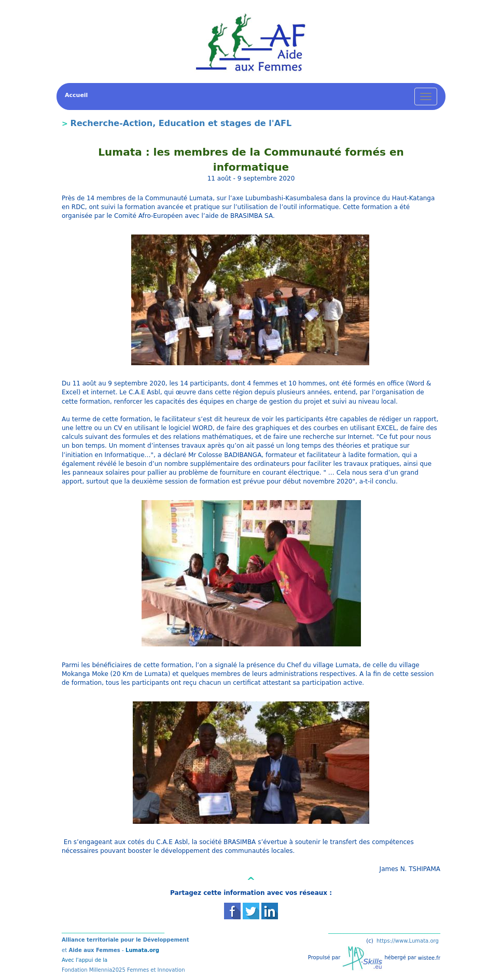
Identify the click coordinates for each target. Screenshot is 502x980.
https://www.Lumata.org (408, 941)
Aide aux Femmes (94, 950)
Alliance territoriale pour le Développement (125, 940)
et (64, 950)
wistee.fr (429, 957)
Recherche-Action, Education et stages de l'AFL (181, 123)
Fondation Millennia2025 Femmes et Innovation (123, 970)
